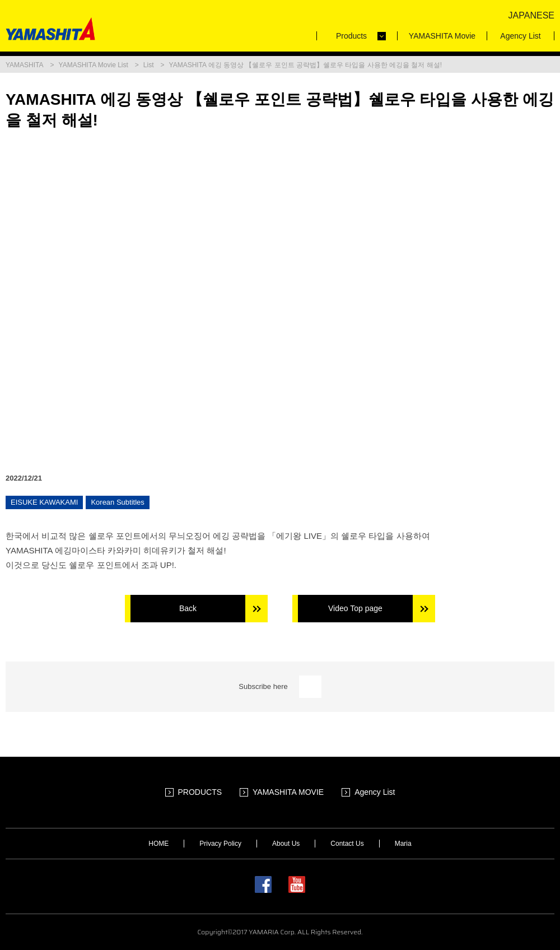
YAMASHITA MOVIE (288, 792)
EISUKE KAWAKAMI (44, 502)
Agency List (375, 792)
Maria (403, 844)
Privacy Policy (220, 844)
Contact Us (347, 844)
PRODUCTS (200, 792)
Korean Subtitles (117, 502)
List (149, 65)
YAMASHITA (25, 65)
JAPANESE (531, 15)
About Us (286, 844)
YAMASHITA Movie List (94, 65)
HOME (158, 844)
